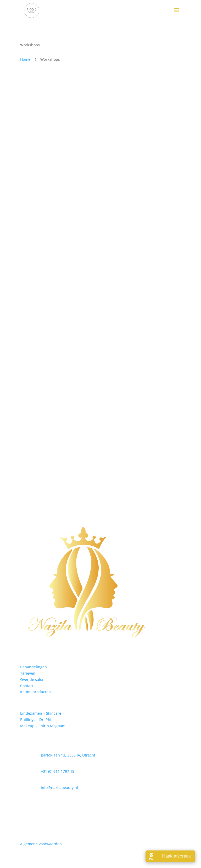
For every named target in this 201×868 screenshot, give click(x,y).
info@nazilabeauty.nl (59, 788)
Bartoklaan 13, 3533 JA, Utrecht (68, 755)
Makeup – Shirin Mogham (43, 726)
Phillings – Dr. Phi (36, 719)
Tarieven (28, 673)
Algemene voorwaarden (41, 844)
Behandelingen (33, 667)
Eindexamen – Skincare (41, 713)
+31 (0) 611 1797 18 (58, 771)
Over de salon (32, 679)
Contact (27, 686)
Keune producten (35, 692)
